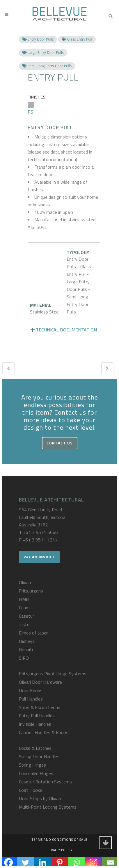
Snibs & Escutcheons (40, 707)
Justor (25, 624)
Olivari (25, 582)
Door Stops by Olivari (40, 798)
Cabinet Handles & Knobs (44, 732)
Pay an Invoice (39, 557)
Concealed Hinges (36, 773)
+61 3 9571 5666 (40, 532)
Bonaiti (26, 650)
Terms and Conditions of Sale (59, 840)
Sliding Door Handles (39, 756)
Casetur (26, 616)
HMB (24, 599)
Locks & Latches (35, 748)
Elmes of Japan (34, 633)
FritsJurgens (31, 591)
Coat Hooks (31, 790)
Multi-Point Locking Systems (48, 807)
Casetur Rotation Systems (45, 782)
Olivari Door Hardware (40, 682)
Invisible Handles (35, 724)
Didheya (27, 641)
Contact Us (60, 443)
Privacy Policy (59, 850)
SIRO (24, 658)
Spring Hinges (32, 765)
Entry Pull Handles (37, 716)
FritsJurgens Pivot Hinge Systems (53, 674)
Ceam (24, 608)
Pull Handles (31, 699)
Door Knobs (31, 690)
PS (31, 109)
